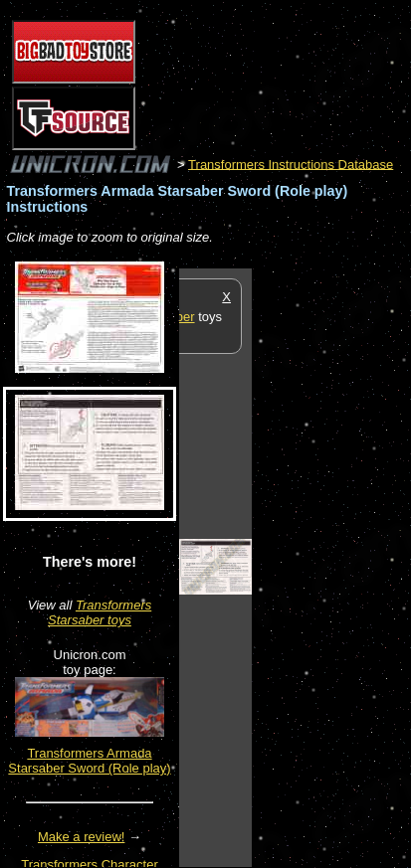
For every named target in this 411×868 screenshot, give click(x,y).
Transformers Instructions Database (291, 164)
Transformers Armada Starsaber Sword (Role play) (89, 761)
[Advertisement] (331, 567)
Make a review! (81, 837)
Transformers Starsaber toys (100, 612)
